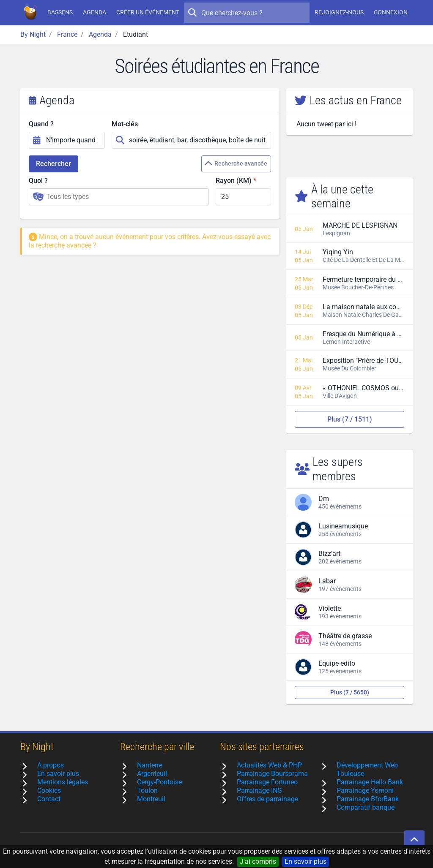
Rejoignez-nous (339, 12)
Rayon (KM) (234, 181)
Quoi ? (38, 181)
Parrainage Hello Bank (370, 782)
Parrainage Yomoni (365, 790)
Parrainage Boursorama (272, 774)
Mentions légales (63, 782)
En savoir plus (306, 861)
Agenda (95, 12)
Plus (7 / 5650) (350, 692)
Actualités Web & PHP (269, 765)
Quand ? (41, 124)
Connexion (391, 12)
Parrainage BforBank (368, 799)
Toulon (147, 790)
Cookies (49, 790)
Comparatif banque (366, 807)
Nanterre (150, 765)
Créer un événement (148, 12)
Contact (49, 799)
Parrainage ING (259, 790)
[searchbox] (125, 197)
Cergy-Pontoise (159, 782)
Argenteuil (152, 774)
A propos (51, 765)
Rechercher (53, 164)
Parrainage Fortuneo (267, 782)
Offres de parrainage (267, 799)
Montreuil (151, 799)
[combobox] (119, 197)
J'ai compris (258, 861)
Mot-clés (125, 124)
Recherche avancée (236, 164)
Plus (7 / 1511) (350, 419)
